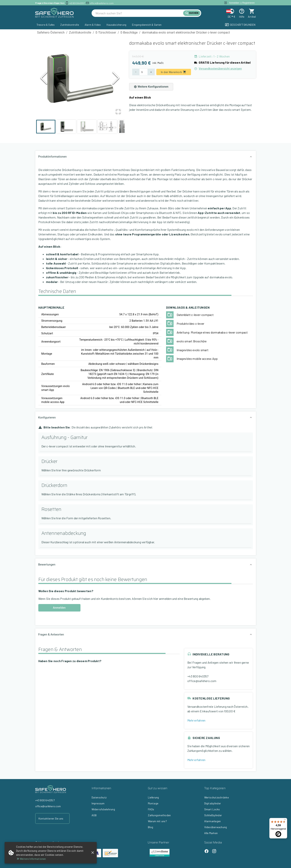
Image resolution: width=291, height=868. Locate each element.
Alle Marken (211, 833)
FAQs (151, 809)
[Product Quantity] (143, 72)
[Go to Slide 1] (46, 127)
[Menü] (285, 820)
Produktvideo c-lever (191, 323)
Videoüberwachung (216, 827)
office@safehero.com (102, 3)
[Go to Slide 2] (66, 127)
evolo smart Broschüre (192, 341)
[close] (93, 853)
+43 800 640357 (77, 3)
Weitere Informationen (31, 859)
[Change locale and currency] (232, 11)
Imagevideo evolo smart (193, 350)
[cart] (252, 11)
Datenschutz (99, 797)
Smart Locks (212, 809)
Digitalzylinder (213, 803)
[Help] (242, 11)
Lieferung (153, 797)
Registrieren (249, 3)
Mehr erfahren (196, 720)
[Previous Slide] (44, 79)
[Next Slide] (116, 79)
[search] (139, 13)
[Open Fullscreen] (118, 111)
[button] (80, 79)
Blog (151, 827)
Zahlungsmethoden (159, 815)
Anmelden (234, 3)
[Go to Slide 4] (107, 127)
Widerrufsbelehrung (103, 809)
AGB (94, 815)
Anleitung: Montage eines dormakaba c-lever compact (212, 332)
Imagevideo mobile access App (197, 359)
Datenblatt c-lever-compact (195, 315)
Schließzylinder (213, 815)
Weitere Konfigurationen (151, 87)
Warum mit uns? (157, 821)
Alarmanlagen (213, 821)
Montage (153, 803)
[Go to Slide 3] (87, 127)
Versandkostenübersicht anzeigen (218, 69)
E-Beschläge (129, 32)
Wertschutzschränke (216, 797)
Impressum (98, 803)
